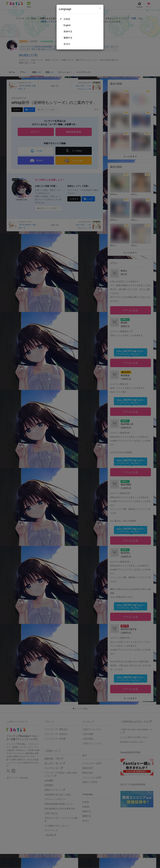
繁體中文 (68, 38)
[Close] (100, 8)
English (67, 25)
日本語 (67, 19)
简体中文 (68, 32)
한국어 (67, 44)
